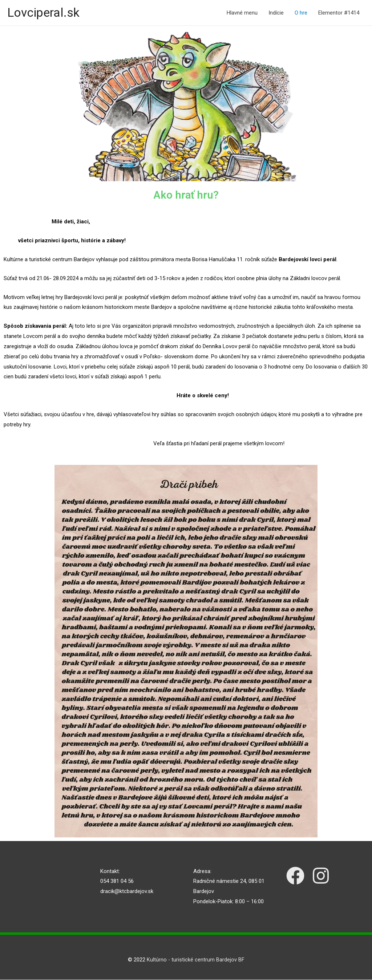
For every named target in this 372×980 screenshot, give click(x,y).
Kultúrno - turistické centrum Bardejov (192, 960)
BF (241, 960)
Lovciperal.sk (45, 13)
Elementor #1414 (339, 13)
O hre (301, 13)
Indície (276, 13)
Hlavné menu (242, 13)
